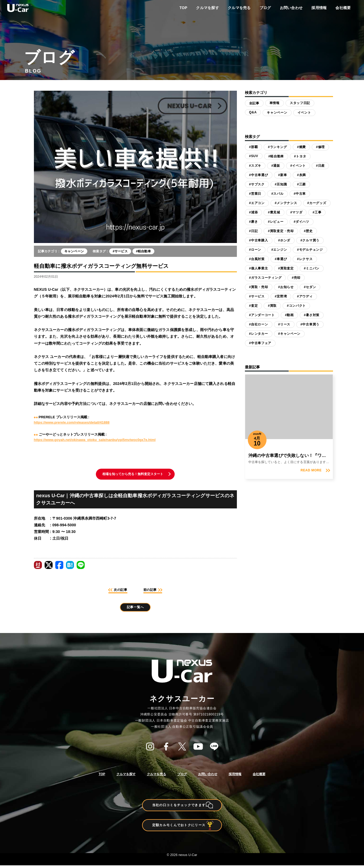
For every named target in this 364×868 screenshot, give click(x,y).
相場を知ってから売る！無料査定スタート (133, 475)
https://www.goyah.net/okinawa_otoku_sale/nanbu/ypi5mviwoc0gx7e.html (95, 440)
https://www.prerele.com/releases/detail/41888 (72, 422)
